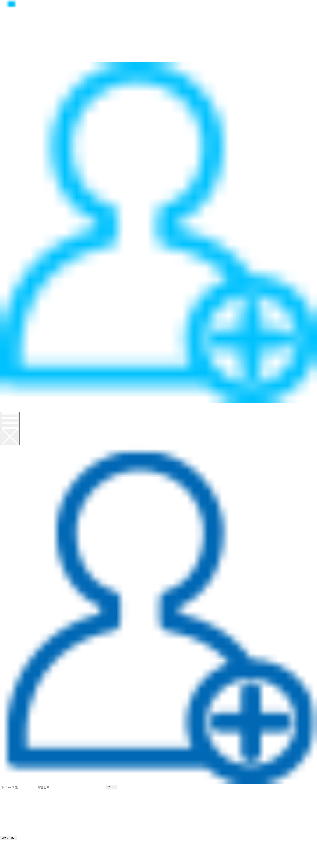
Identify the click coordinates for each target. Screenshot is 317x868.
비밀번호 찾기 (177, 787)
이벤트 (7, 60)
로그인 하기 (12, 847)
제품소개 (9, 46)
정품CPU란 (11, 42)
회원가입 (9, 409)
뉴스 (4, 51)
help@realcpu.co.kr (20, 856)
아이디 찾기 (150, 787)
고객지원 (9, 55)
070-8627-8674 (50, 852)
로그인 (7, 405)
